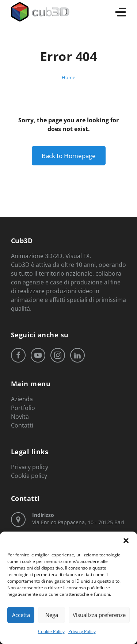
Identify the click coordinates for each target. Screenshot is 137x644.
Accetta (21, 615)
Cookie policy (29, 476)
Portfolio (23, 408)
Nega (52, 615)
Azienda (22, 399)
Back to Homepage (69, 156)
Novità (20, 417)
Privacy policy (30, 467)
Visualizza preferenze (99, 615)
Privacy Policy (82, 631)
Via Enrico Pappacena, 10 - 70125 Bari (78, 519)
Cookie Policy (51, 631)
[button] (126, 541)
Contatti (22, 425)
